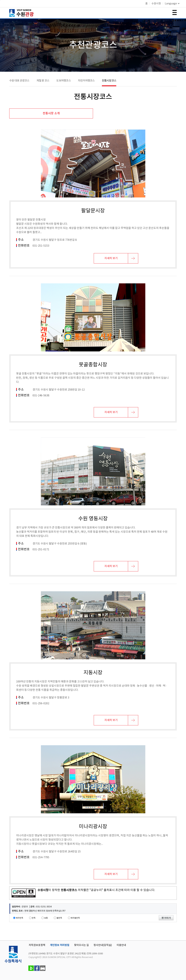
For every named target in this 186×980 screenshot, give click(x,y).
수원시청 (156, 4)
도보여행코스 (64, 81)
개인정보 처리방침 (60, 945)
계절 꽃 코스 (43, 81)
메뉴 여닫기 (175, 12)
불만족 (59, 918)
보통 (46, 918)
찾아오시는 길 (81, 945)
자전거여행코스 (86, 81)
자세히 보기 (111, 258)
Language (172, 4)
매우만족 (19, 918)
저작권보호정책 (37, 945)
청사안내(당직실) (103, 945)
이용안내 (121, 945)
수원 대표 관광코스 (19, 81)
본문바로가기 (0, 0)
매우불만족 (75, 918)
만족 (34, 918)
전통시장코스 (109, 81)
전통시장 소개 (51, 113)
